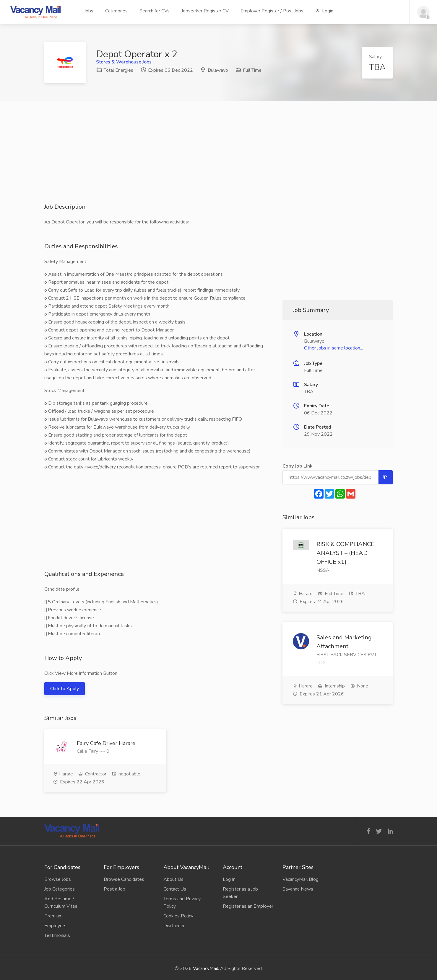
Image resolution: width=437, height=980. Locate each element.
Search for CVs (155, 11)
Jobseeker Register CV (205, 11)
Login (324, 11)
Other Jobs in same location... (333, 348)
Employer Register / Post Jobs (272, 11)
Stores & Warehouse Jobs (124, 62)
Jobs (89, 11)
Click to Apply (65, 689)
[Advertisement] (219, 161)
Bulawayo (218, 70)
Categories (116, 11)
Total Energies (115, 70)
